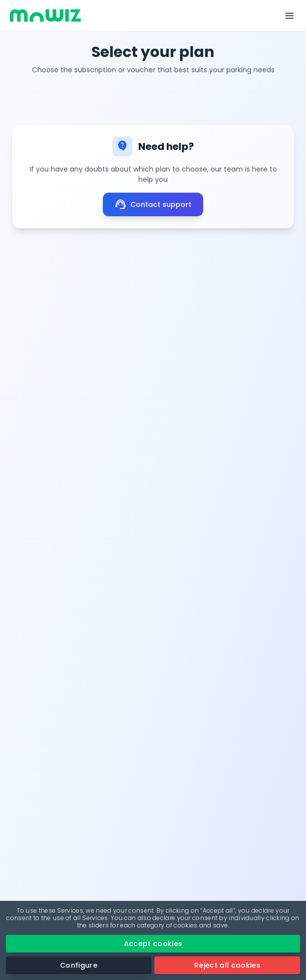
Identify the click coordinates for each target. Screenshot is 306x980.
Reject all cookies (227, 965)
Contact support (153, 204)
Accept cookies (153, 944)
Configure (79, 965)
